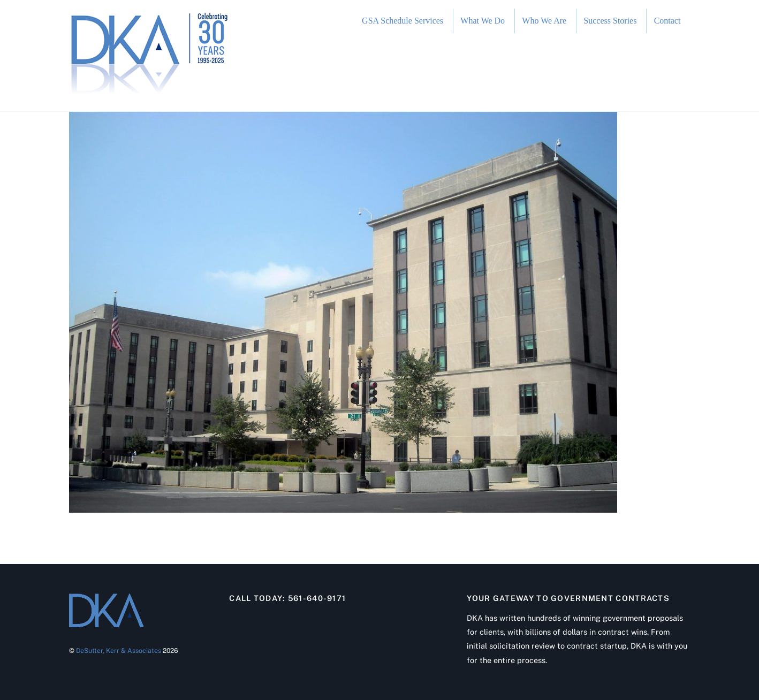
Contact (667, 21)
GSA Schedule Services (403, 21)
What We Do (483, 21)
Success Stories (610, 21)
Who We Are (544, 21)
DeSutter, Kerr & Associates (119, 650)
